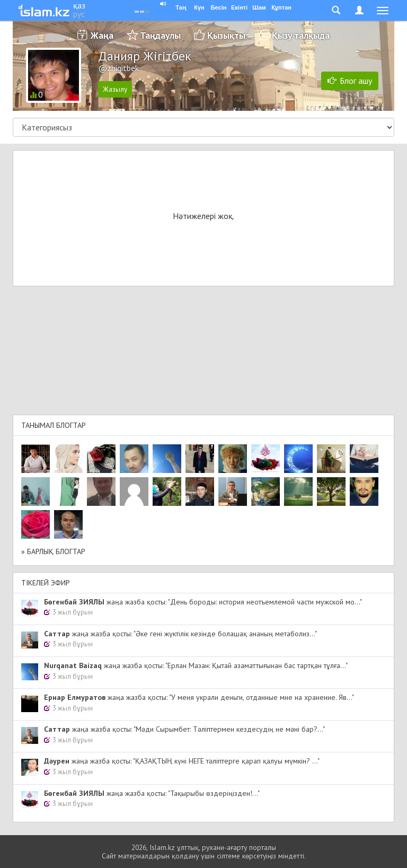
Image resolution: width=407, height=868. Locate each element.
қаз (79, 5)
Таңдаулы (160, 35)
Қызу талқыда (301, 35)
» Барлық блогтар (53, 551)
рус (79, 14)
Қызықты (226, 35)
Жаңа (102, 35)
